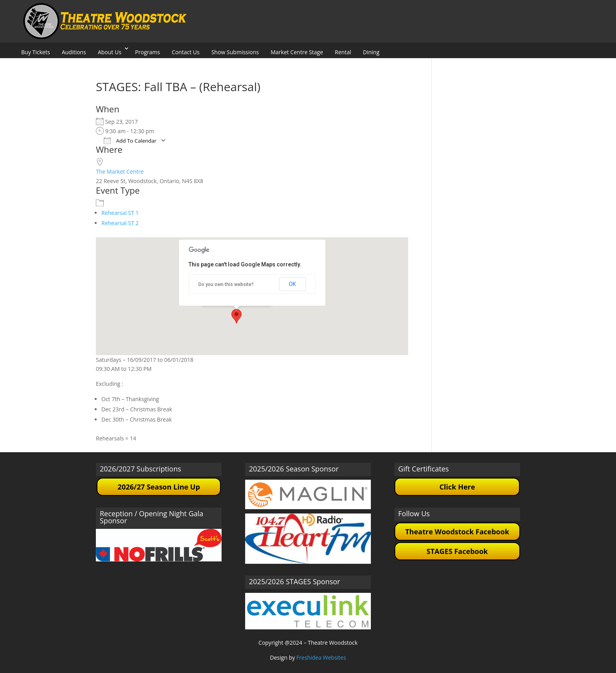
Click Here (457, 487)
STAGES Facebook (457, 551)
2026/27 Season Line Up (159, 487)
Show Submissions (235, 52)
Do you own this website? (226, 284)
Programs (148, 52)
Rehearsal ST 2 (120, 223)
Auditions (74, 52)
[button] (236, 316)
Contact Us (186, 52)
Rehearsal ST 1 (120, 213)
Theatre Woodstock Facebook (457, 532)
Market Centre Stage (297, 52)
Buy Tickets (36, 52)
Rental (343, 52)
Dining (371, 52)
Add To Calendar (130, 141)
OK (292, 284)
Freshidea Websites (321, 657)
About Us (110, 52)
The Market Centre (120, 171)
